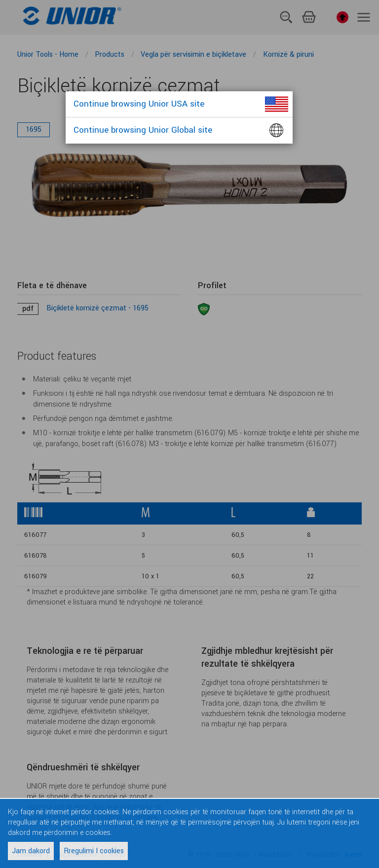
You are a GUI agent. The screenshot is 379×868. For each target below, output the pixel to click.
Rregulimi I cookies (94, 851)
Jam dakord (31, 851)
